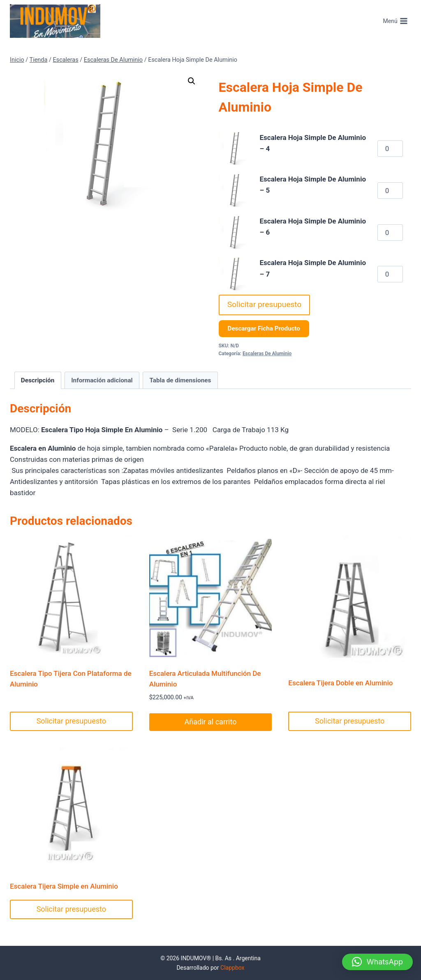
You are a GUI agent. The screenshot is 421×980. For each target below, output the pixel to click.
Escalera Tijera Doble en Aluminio (340, 683)
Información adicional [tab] (102, 380)
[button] (192, 81)
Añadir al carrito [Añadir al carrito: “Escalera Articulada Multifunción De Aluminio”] (211, 722)
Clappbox (232, 968)
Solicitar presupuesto (265, 304)
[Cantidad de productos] (390, 149)
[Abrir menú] (395, 21)
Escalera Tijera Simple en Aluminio (64, 886)
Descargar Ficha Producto (264, 328)
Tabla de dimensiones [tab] (180, 380)
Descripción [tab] (38, 380)
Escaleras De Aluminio (267, 354)
